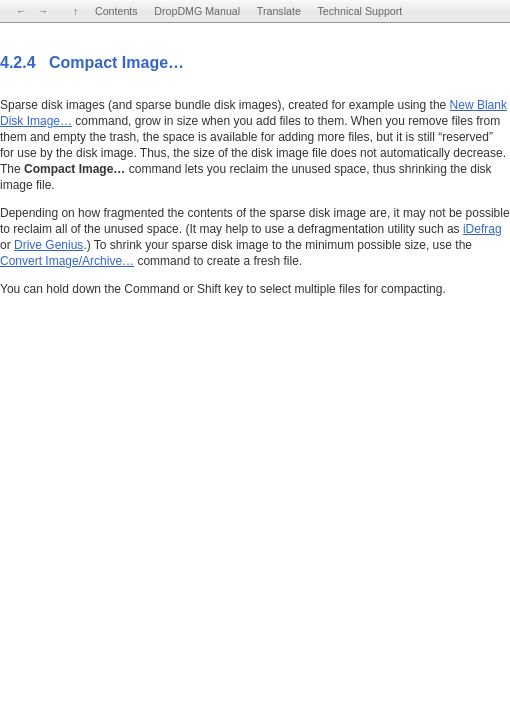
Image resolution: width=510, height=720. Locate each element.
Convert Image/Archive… (67, 261)
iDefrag (482, 229)
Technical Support (360, 11)
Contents (116, 11)
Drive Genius (48, 245)
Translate (279, 11)
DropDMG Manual (197, 11)
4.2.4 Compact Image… (92, 62)
